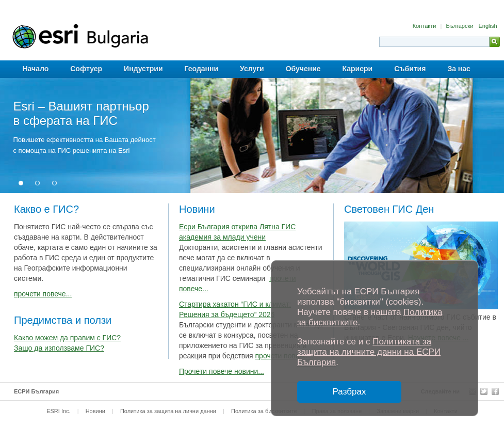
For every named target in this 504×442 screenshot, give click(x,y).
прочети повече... (43, 294)
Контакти (425, 26)
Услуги (252, 69)
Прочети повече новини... (222, 371)
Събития (410, 69)
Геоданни (202, 69)
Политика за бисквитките (264, 411)
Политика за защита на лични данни (168, 411)
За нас (459, 69)
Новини (95, 411)
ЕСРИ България (36, 391)
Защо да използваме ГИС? (59, 348)
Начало (36, 69)
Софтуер (86, 69)
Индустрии (143, 69)
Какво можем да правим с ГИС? (67, 338)
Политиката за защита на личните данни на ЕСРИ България (369, 352)
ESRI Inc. (58, 411)
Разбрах (349, 392)
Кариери (358, 69)
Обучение (303, 69)
